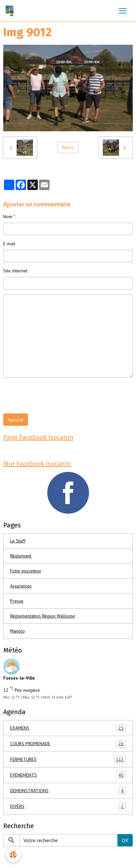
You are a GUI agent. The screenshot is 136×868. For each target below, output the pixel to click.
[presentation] (53, 395)
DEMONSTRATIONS (68, 791)
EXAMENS (68, 728)
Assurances (21, 586)
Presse (17, 601)
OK (125, 840)
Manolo (17, 631)
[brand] (11, 11)
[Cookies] (13, 855)
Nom (8, 217)
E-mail (9, 244)
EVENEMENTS (68, 775)
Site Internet (15, 271)
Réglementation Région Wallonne (43, 616)
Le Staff (18, 541)
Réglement (21, 556)
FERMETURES (68, 759)
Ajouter (16, 420)
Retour (68, 147)
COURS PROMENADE (68, 744)
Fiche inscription (26, 571)
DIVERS (68, 806)
